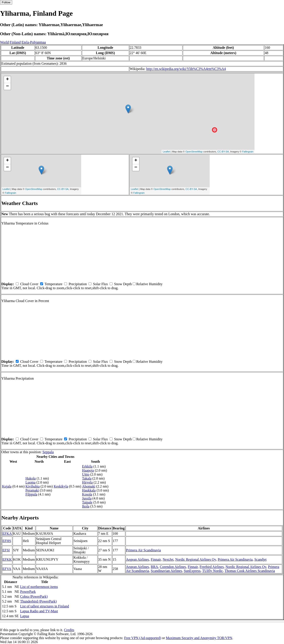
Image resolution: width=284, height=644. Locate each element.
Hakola (31, 478)
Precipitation (78, 284)
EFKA (7, 534)
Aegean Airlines (138, 559)
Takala (87, 478)
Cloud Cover (29, 284)
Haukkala (89, 490)
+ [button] (7, 80)
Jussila (87, 498)
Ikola (86, 506)
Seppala (48, 452)
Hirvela (87, 482)
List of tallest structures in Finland (45, 606)
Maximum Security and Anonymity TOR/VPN (199, 638)
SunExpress (192, 571)
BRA (154, 567)
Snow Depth (123, 284)
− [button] (7, 86)
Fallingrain (248, 152)
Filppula (31, 494)
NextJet (168, 559)
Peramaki (32, 490)
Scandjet (260, 559)
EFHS (7, 541)
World (4, 42)
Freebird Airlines (212, 567)
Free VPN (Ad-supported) (143, 638)
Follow (6, 2)
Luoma (31, 482)
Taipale (87, 502)
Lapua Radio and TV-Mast (39, 611)
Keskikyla (61, 486)
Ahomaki (89, 486)
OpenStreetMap (194, 152)
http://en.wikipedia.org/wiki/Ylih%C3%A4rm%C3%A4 (186, 69)
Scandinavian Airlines (166, 571)
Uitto (86, 474)
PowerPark (28, 592)
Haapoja (88, 470)
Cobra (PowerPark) (34, 596)
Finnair (156, 559)
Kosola (87, 494)
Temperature (54, 284)
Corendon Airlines (173, 567)
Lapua (25, 616)
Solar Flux (100, 284)
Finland (15, 42)
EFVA (7, 569)
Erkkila (87, 466)
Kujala (7, 486)
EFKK (7, 559)
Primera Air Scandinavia (143, 550)
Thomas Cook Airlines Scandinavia (250, 571)
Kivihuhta (33, 486)
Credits (69, 630)
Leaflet (166, 152)
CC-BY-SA (223, 152)
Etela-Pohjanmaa (34, 42)
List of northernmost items (39, 587)
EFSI (6, 550)
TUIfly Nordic (212, 571)
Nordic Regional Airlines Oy (196, 559)
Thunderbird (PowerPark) (38, 601)
